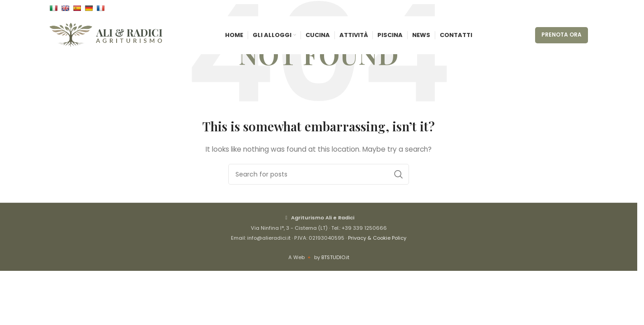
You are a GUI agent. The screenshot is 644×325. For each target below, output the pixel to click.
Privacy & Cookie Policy (377, 238)
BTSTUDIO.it (335, 257)
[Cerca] (319, 174)
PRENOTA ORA (562, 41)
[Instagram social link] (572, 9)
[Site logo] (106, 41)
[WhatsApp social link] (583, 9)
